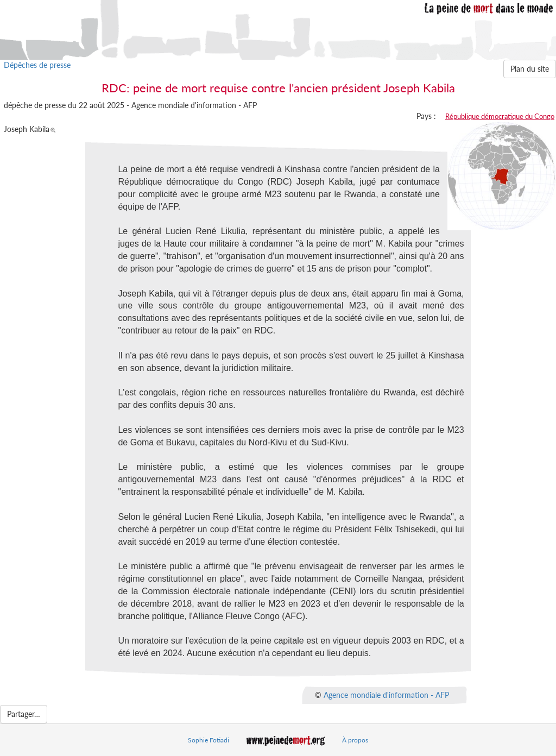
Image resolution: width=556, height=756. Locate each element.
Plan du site (530, 69)
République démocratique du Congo (500, 116)
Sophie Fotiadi (208, 740)
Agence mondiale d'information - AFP (386, 694)
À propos (355, 740)
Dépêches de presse (37, 65)
